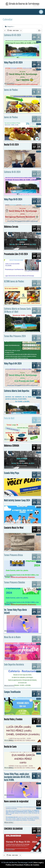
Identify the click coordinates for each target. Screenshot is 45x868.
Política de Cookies (32, 865)
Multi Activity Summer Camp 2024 (17, 500)
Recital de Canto (10, 747)
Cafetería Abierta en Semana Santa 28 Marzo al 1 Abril (17, 310)
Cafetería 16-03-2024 (12, 172)
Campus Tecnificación (12, 692)
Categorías (10, 26)
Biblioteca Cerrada (11, 227)
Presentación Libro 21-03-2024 (16, 254)
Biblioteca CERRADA (12, 446)
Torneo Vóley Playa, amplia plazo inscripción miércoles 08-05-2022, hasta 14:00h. (17, 777)
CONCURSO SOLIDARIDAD (13, 829)
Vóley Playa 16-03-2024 (13, 199)
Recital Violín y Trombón (13, 719)
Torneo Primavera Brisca (13, 555)
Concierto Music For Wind (14, 528)
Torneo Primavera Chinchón (15, 582)
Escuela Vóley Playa (12, 473)
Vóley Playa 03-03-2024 (13, 63)
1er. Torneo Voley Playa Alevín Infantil (15, 611)
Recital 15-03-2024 (11, 145)
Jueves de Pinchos (11, 90)
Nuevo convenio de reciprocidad (16, 801)
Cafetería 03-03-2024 (12, 35)
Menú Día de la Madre (12, 637)
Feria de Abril (9, 418)
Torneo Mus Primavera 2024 (15, 336)
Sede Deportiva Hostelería (14, 665)
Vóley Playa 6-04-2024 (13, 364)
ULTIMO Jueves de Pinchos (14, 281)
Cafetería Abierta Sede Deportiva (17, 391)
